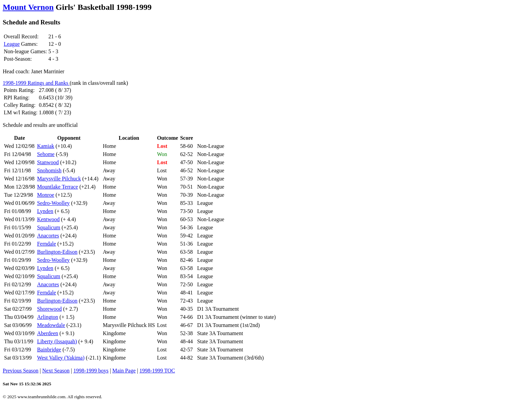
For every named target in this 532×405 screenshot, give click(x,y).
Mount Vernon (28, 7)
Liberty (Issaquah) (57, 341)
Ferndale (46, 244)
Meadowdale (51, 325)
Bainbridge (49, 350)
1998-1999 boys (91, 371)
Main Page (124, 371)
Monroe (46, 195)
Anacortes (48, 236)
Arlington (47, 317)
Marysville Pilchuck (59, 179)
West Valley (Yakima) (61, 358)
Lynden (45, 211)
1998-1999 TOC (157, 371)
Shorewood (49, 309)
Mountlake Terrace (58, 187)
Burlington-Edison (57, 252)
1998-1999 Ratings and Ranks (36, 83)
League (12, 44)
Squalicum (49, 227)
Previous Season (21, 371)
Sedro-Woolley (53, 203)
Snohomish (49, 170)
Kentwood (48, 219)
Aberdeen (47, 333)
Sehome (46, 154)
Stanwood (48, 162)
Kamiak (46, 146)
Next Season (56, 371)
